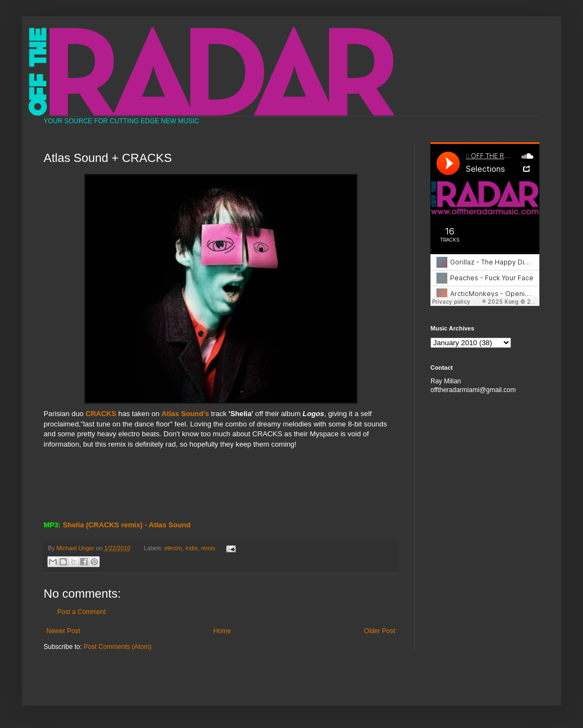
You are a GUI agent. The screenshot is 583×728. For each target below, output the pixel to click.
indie (192, 548)
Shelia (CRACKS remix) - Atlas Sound (127, 525)
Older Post (379, 631)
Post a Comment (81, 612)
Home (222, 631)
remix (208, 548)
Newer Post (63, 631)
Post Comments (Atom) (117, 647)
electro (173, 548)
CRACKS (101, 414)
